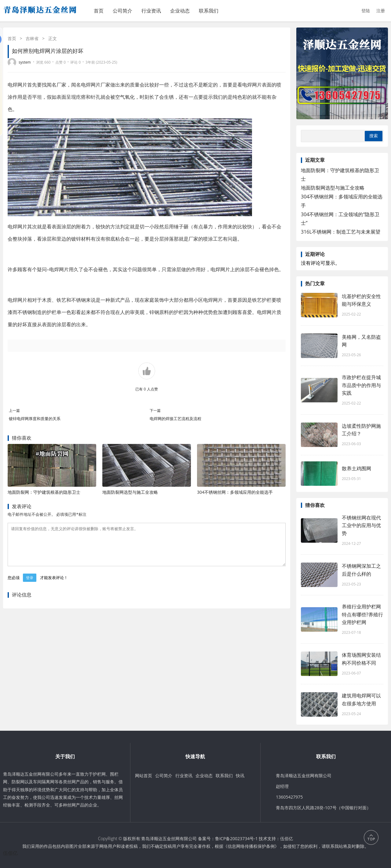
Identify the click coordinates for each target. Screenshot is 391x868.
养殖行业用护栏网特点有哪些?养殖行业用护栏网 (362, 614)
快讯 (240, 776)
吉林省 (32, 38)
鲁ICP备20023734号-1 (236, 838)
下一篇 (155, 410)
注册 (381, 11)
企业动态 (180, 11)
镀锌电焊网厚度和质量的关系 (35, 419)
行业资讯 (151, 11)
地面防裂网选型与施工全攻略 (130, 492)
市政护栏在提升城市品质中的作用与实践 (361, 385)
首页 (99, 11)
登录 (30, 585)
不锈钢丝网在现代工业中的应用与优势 (361, 525)
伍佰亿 (287, 838)
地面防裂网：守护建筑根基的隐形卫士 (44, 492)
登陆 (366, 11)
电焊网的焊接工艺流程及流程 (175, 419)
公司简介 (122, 11)
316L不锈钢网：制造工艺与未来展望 (341, 232)
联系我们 (209, 11)
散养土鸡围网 (356, 468)
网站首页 (144, 776)
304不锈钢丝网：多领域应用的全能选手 (235, 492)
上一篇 (14, 410)
